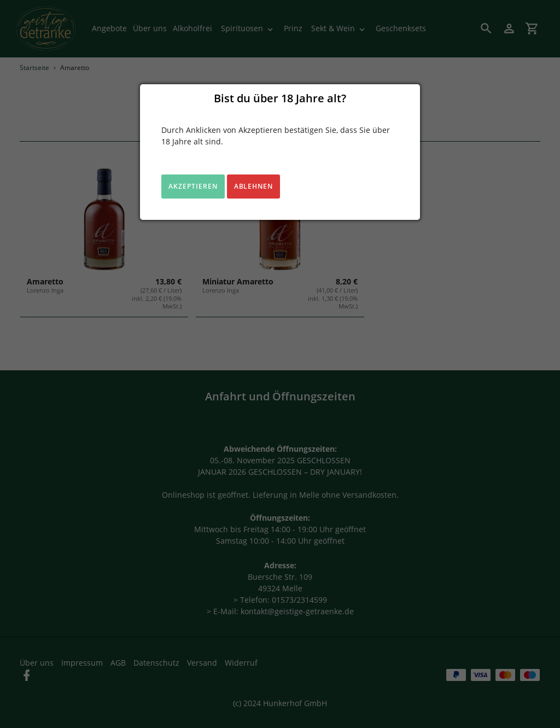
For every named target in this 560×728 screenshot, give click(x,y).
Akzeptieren (193, 186)
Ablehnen (254, 186)
